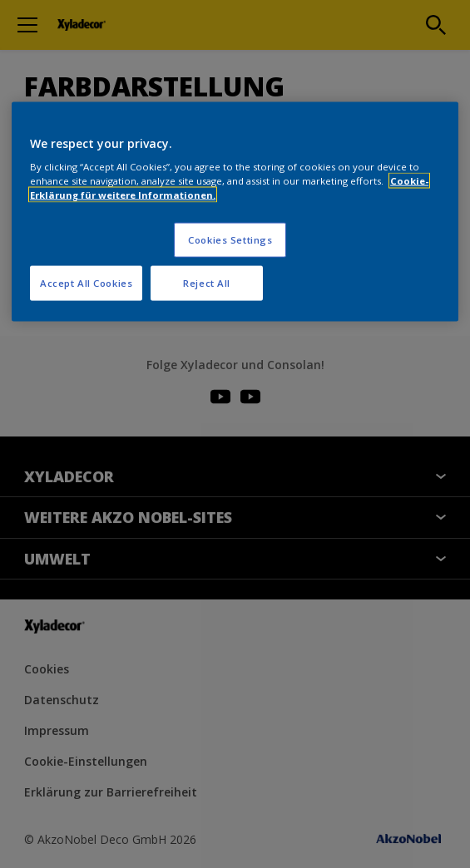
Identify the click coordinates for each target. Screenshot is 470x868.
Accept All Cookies (86, 283)
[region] (235, 212)
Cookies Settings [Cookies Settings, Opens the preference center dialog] (230, 240)
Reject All (207, 283)
